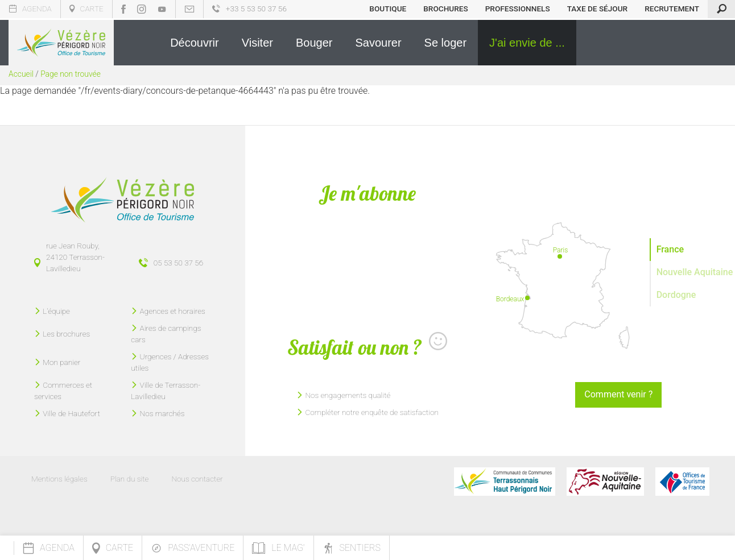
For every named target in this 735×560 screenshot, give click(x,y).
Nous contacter (197, 479)
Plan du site (130, 479)
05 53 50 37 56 (178, 263)
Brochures (445, 9)
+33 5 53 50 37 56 (249, 9)
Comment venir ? (618, 394)
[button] (195, 43)
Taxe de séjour (598, 9)
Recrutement (672, 9)
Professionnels (518, 9)
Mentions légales (59, 479)
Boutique (388, 9)
